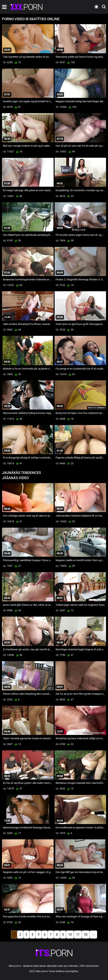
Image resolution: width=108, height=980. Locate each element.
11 (78, 935)
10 (70, 935)
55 (86, 935)
